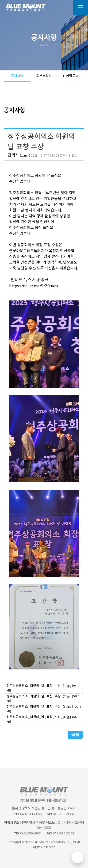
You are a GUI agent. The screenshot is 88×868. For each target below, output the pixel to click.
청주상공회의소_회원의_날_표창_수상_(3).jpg (44, 709)
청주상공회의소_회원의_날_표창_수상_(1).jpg (43, 688)
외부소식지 (44, 76)
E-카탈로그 (71, 76)
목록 (75, 735)
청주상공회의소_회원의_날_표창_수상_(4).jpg (43, 719)
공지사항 (17, 76)
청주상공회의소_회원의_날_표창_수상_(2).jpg (43, 699)
